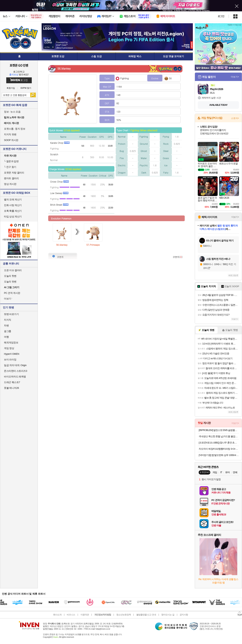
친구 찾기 (10, 167)
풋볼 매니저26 (11, 388)
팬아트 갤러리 (11, 178)
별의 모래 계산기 (13, 199)
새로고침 (232, 275)
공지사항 (184, 615)
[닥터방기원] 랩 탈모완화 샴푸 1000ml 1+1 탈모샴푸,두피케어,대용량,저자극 (219, 455)
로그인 (221, 16)
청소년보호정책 (124, 615)
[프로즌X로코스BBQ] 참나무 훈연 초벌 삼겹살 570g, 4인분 (219, 443)
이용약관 (85, 615)
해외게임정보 (11, 343)
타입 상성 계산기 (13, 217)
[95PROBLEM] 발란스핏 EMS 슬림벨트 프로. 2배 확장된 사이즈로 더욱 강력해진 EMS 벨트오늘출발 (219, 430)
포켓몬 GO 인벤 (19, 65)
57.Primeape (93, 245)
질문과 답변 (11, 161)
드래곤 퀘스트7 (12, 382)
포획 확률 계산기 (13, 211)
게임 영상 (9, 348)
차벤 (6, 325)
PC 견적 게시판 (12, 293)
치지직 (8, 320)
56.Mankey (62, 245)
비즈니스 (71, 615)
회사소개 (57, 615)
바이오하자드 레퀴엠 (15, 377)
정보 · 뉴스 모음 (12, 112)
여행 (6, 337)
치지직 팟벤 (10, 134)
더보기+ (235, 77)
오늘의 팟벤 (10, 282)
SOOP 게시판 (11, 140)
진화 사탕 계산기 (13, 205)
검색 (33, 95)
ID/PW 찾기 (26, 88)
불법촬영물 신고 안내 (146, 615)
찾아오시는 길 (168, 615)
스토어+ (235, 118)
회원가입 (11, 88)
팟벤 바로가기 (11, 314)
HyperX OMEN (12, 354)
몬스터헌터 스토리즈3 (16, 371)
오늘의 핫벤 (10, 276)
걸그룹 (8, 331)
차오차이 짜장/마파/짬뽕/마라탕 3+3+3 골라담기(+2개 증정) (219, 449)
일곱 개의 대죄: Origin (15, 365)
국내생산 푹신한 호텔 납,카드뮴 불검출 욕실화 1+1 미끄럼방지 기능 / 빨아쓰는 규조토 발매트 (219, 436)
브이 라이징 (10, 360)
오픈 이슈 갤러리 (13, 270)
